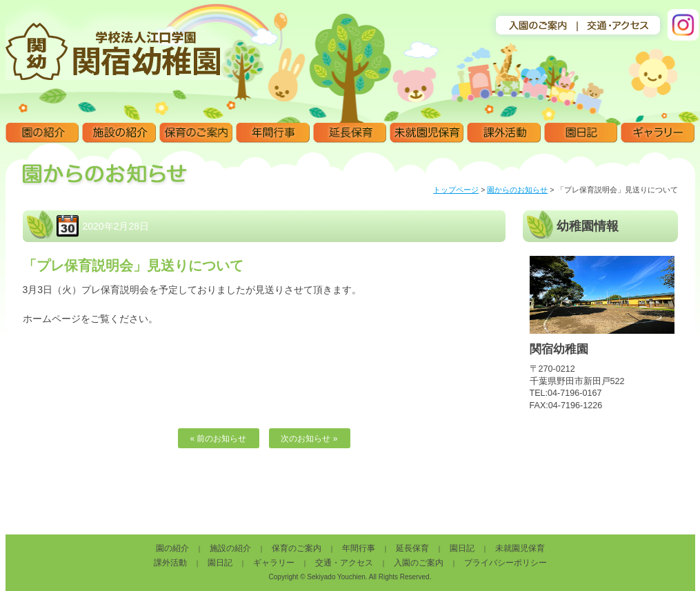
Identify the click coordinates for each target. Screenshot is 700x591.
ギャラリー (658, 133)
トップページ (456, 190)
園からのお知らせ (517, 190)
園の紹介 (42, 133)
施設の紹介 (119, 133)
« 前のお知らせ (218, 439)
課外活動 (504, 133)
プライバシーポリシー (506, 563)
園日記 (581, 133)
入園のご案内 (419, 563)
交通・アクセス (344, 563)
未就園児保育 (427, 133)
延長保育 (350, 133)
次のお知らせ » (309, 439)
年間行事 (273, 133)
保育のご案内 (196, 133)
